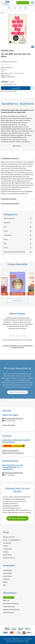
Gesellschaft (7, 570)
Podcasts (6, 579)
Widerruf (21, 641)
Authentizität (7, 223)
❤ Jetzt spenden (23, 3)
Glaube (6, 552)
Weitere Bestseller (17, 301)
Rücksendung (19, 453)
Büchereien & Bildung (11, 604)
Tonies (6, 546)
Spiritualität (7, 576)
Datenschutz (17, 639)
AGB (27, 641)
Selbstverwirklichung (9, 219)
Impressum (7, 639)
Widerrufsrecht (8, 453)
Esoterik (6, 248)
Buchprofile (7, 555)
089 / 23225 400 (10, 421)
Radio (5, 582)
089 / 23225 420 (10, 475)
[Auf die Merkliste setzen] (32, 88)
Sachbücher (7, 543)
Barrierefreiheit (12, 641)
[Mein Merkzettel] (20, 8)
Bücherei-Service (9, 558)
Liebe (5, 244)
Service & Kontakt (9, 425)
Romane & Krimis (9, 537)
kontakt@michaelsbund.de (14, 419)
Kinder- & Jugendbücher (12, 540)
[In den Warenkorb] (16, 88)
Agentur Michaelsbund (11, 610)
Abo (5, 585)
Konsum (6, 239)
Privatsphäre (27, 639)
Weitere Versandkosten (10, 451)
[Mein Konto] (15, 8)
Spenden (9, 598)
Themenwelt (8, 549)
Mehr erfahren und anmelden (18, 392)
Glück (5, 227)
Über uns (6, 601)
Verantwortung (7, 235)
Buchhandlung (8, 612)
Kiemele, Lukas (7, 50)
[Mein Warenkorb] (26, 8)
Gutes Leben (8, 573)
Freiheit (6, 231)
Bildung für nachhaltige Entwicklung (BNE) (15, 252)
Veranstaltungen (9, 607)
